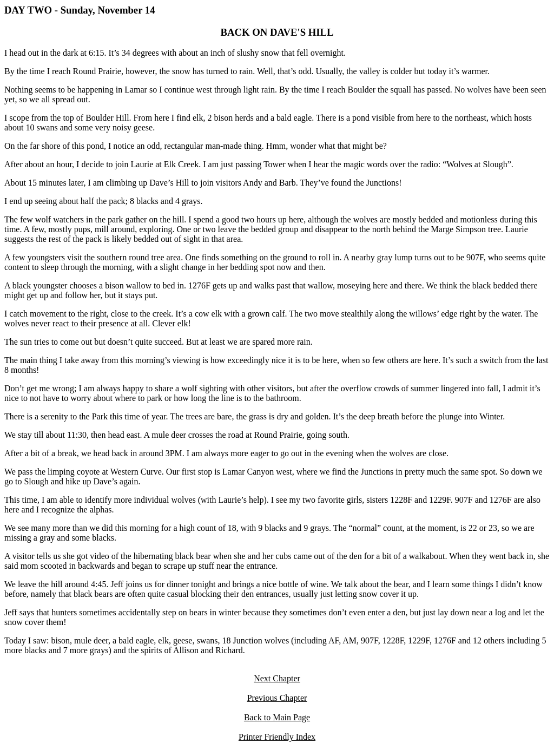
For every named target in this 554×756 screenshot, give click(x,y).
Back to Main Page (277, 717)
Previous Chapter (277, 698)
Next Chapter (277, 678)
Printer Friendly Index (277, 737)
